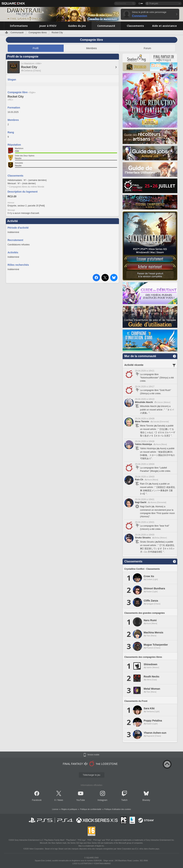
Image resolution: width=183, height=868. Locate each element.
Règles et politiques (69, 809)
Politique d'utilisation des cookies (118, 809)
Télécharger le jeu (91, 775)
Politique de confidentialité (91, 809)
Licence (55, 809)
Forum (147, 48)
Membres (91, 48)
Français (154, 3)
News (60, 800)
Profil (36, 48)
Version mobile (93, 755)
